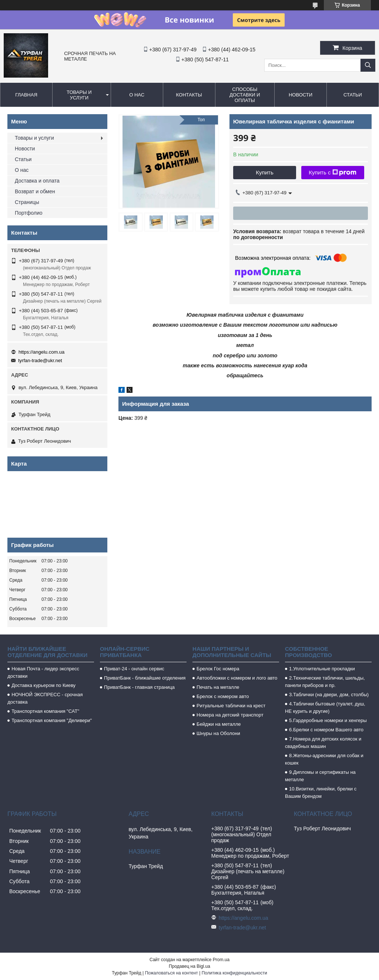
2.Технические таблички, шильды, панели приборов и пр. (325, 682)
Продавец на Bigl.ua (189, 966)
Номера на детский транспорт (230, 715)
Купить (264, 172)
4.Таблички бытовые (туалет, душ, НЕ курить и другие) (325, 707)
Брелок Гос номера (218, 669)
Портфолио (29, 213)
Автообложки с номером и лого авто (237, 678)
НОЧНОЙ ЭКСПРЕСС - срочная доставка (45, 698)
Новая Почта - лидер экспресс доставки (43, 672)
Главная (26, 95)
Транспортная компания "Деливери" (52, 720)
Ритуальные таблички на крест (231, 706)
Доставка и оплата (37, 181)
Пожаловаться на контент (171, 973)
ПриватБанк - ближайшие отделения (145, 678)
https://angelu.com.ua (41, 352)
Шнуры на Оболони (218, 733)
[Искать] (368, 65)
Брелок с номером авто (223, 696)
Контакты (189, 95)
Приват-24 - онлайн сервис (134, 669)
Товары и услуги (79, 95)
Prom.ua (221, 960)
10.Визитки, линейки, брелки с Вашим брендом (321, 792)
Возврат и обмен (35, 191)
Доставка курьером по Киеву (43, 685)
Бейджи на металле (219, 724)
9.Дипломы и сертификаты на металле (320, 776)
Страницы (27, 202)
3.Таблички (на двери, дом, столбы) (329, 695)
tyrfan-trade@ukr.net (40, 360)
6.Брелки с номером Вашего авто (326, 730)
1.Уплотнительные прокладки (322, 669)
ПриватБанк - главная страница (139, 687)
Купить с (333, 173)
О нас (137, 95)
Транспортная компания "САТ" (45, 711)
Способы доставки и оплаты (245, 95)
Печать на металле (218, 687)
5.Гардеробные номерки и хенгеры (328, 720)
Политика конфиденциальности (234, 973)
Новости (301, 95)
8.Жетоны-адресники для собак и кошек (324, 759)
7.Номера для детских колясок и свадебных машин (323, 743)
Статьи (353, 95)
